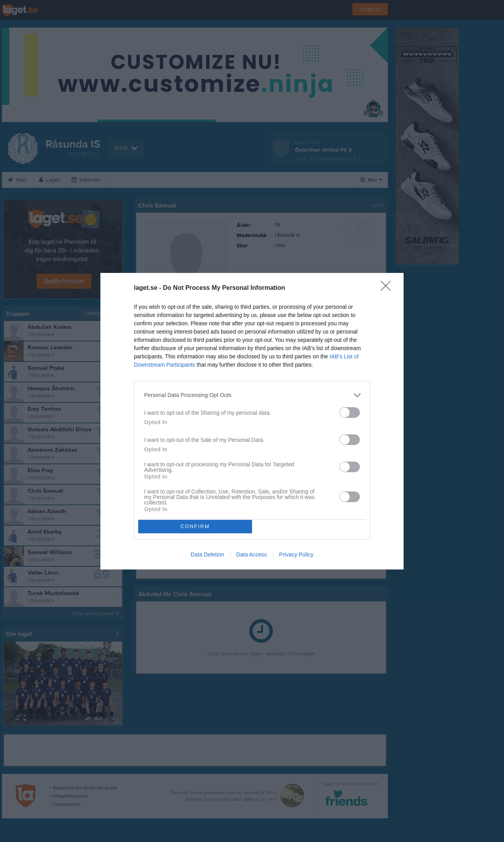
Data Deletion (207, 555)
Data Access (252, 555)
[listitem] (252, 395)
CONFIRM (195, 526)
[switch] (350, 413)
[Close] (388, 288)
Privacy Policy (296, 555)
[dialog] (252, 421)
